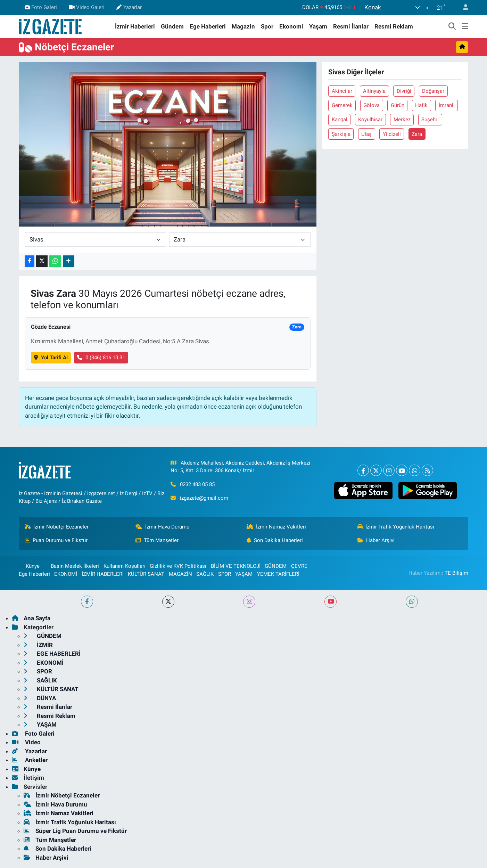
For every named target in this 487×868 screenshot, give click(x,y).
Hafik (421, 105)
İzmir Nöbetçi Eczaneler (57, 527)
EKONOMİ (66, 574)
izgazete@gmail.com (204, 498)
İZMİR (38, 645)
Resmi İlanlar (351, 26)
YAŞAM (244, 574)
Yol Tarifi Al (51, 358)
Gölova (372, 105)
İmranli (447, 105)
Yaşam (318, 26)
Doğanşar (433, 91)
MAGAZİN (180, 574)
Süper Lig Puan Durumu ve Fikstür (75, 831)
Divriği (404, 91)
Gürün (398, 105)
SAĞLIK (205, 574)
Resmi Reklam (394, 26)
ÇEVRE (299, 566)
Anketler (30, 760)
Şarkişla (341, 134)
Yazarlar (129, 7)
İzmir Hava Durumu (162, 527)
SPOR (225, 574)
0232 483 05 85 (197, 484)
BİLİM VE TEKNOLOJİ (236, 566)
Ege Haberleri (208, 26)
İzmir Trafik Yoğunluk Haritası (396, 527)
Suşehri (430, 120)
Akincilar (342, 91)
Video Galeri (87, 7)
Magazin (243, 26)
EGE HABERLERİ (52, 654)
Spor (267, 26)
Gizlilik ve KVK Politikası (178, 566)
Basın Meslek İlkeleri (75, 566)
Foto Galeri (41, 7)
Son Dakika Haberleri (275, 540)
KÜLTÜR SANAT (146, 574)
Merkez (402, 120)
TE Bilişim (456, 573)
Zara (417, 134)
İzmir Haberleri (135, 26)
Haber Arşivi (376, 540)
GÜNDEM (276, 566)
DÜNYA (40, 698)
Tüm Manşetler (157, 540)
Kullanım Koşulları (125, 566)
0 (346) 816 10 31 (101, 358)
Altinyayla (374, 91)
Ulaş (366, 134)
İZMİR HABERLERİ (103, 574)
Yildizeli (392, 134)
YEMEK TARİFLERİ (278, 574)
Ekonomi (291, 26)
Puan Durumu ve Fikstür (56, 540)
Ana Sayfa (31, 618)
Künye (29, 566)
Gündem (172, 26)
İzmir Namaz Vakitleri (276, 527)
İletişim (28, 778)
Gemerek (342, 105)
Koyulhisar (370, 120)
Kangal (340, 120)
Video (26, 742)
